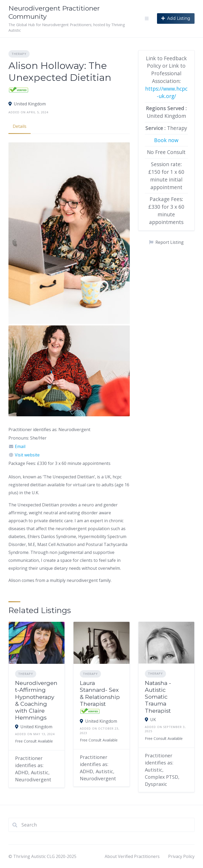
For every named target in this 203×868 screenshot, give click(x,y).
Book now (166, 140)
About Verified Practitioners (132, 856)
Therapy (19, 54)
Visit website (27, 455)
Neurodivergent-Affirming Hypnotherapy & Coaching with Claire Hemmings (36, 700)
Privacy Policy (181, 856)
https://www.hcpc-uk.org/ (166, 92)
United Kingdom (30, 104)
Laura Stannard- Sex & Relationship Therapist (100, 693)
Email (20, 446)
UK (153, 720)
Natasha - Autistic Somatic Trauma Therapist (158, 697)
